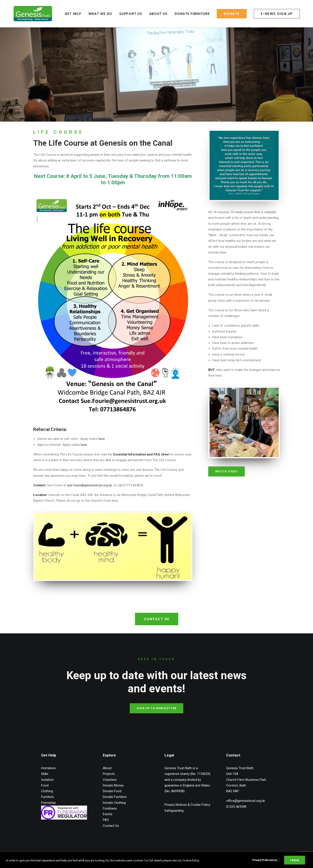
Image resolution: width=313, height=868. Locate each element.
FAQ (106, 820)
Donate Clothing (114, 802)
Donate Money (113, 785)
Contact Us (157, 619)
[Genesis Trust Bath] (26, 14)
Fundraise (110, 808)
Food (45, 785)
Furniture (47, 797)
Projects (109, 774)
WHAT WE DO (93, 14)
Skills (45, 774)
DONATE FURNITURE (184, 14)
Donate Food (112, 791)
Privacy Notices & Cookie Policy (187, 805)
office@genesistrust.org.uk (246, 801)
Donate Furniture (115, 797)
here (102, 439)
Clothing (47, 791)
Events (108, 814)
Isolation (47, 779)
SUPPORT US (123, 14)
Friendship (48, 802)
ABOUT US (150, 14)
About (107, 768)
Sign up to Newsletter (156, 708)
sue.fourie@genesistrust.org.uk (90, 485)
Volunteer (110, 779)
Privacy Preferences (265, 864)
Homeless (48, 768)
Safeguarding (174, 810)
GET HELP (65, 14)
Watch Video (226, 471)
